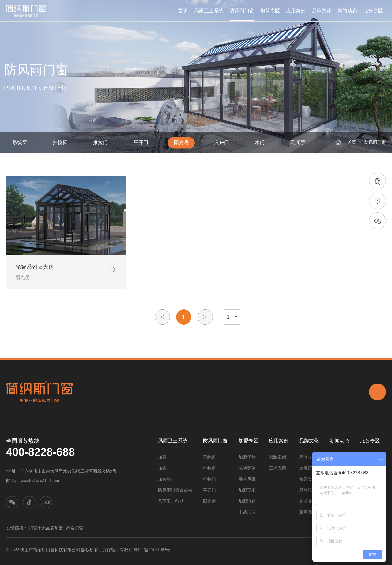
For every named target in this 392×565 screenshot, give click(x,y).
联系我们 (308, 512)
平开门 (141, 142)
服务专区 (373, 11)
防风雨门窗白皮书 (175, 490)
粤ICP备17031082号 (152, 550)
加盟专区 (270, 11)
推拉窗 (60, 142)
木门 (260, 142)
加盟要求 (247, 490)
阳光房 (181, 142)
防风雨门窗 (242, 11)
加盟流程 (247, 501)
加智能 (164, 479)
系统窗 (20, 142)
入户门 (222, 142)
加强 (162, 457)
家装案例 (277, 457)
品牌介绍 (308, 457)
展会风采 (247, 479)
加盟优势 (247, 457)
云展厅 (298, 142)
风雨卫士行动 (171, 501)
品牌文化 (322, 11)
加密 (162, 468)
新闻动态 (347, 11)
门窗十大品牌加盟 (46, 528)
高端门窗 (75, 528)
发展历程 (308, 468)
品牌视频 (308, 490)
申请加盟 (247, 512)
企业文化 (308, 501)
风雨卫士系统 (209, 11)
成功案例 (247, 468)
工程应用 (277, 468)
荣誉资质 (308, 479)
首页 (183, 11)
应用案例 (296, 11)
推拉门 (100, 142)
